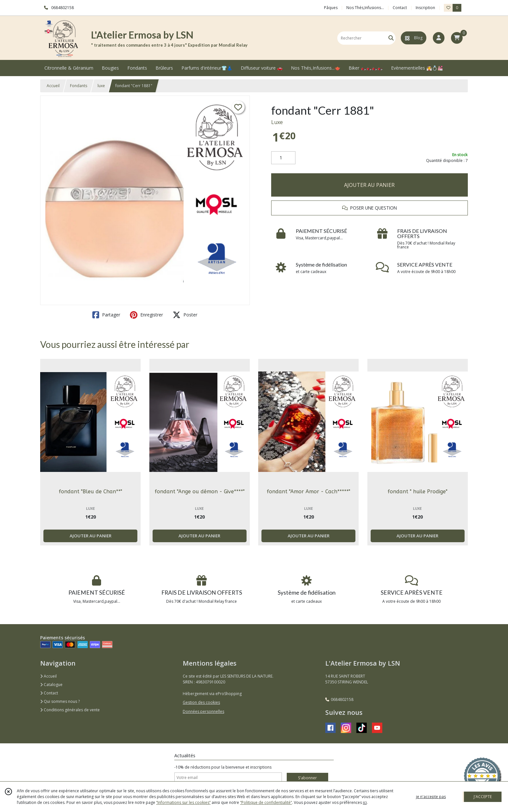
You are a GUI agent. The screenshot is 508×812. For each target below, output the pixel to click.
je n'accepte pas (431, 797)
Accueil (53, 86)
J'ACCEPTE (483, 797)
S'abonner (307, 778)
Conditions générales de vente (70, 710)
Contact (400, 8)
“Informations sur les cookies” (183, 802)
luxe (101, 86)
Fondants (79, 86)
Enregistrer (146, 315)
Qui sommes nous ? (60, 701)
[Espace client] (439, 38)
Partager (106, 315)
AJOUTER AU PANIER (369, 185)
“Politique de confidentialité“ (266, 802)
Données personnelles (203, 711)
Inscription (425, 8)
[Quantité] (283, 158)
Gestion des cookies (201, 702)
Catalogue (51, 685)
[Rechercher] (391, 38)
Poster (185, 315)
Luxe (277, 122)
